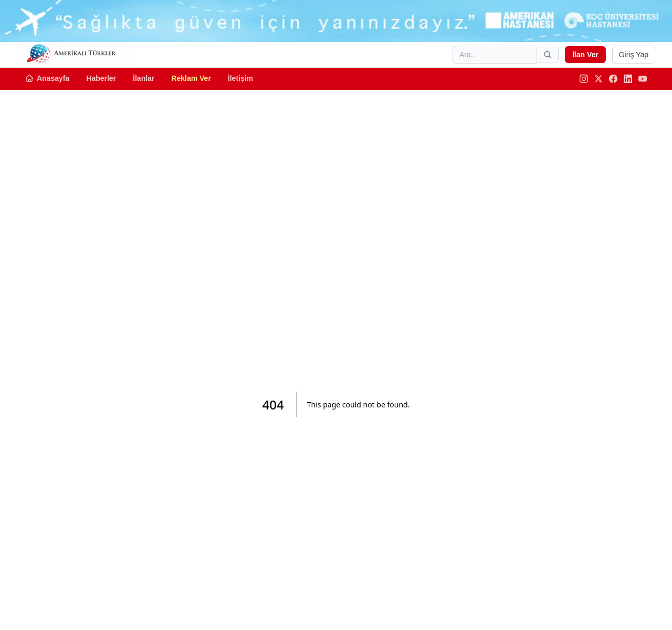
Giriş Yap (634, 55)
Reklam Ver (191, 78)
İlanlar (144, 78)
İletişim (240, 78)
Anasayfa (47, 78)
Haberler (101, 78)
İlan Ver (585, 55)
